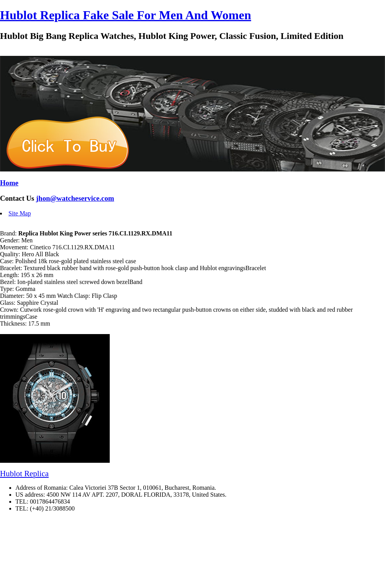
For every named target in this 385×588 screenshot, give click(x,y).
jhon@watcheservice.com (75, 198)
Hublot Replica (24, 473)
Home (9, 183)
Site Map (20, 213)
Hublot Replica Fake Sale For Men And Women (126, 15)
